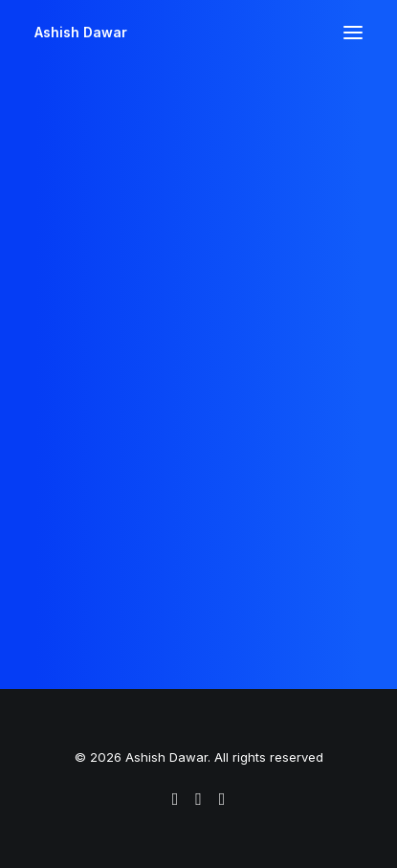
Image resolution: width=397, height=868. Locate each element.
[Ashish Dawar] (81, 33)
